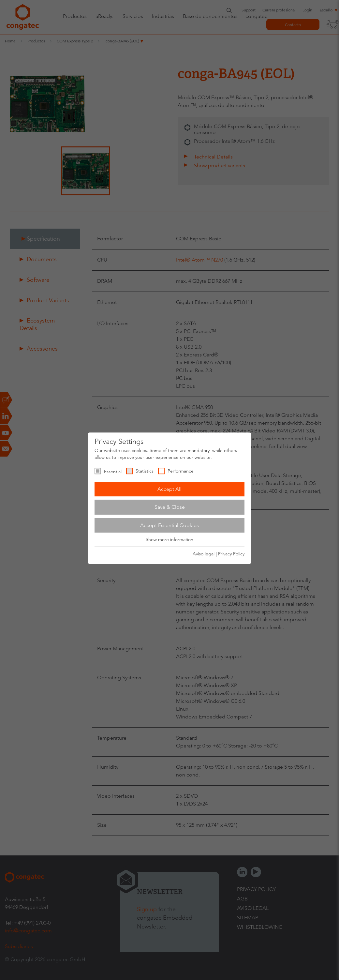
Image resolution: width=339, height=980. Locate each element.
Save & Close (170, 507)
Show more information (169, 540)
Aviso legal (204, 554)
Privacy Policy (231, 554)
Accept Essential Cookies (169, 525)
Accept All (169, 489)
